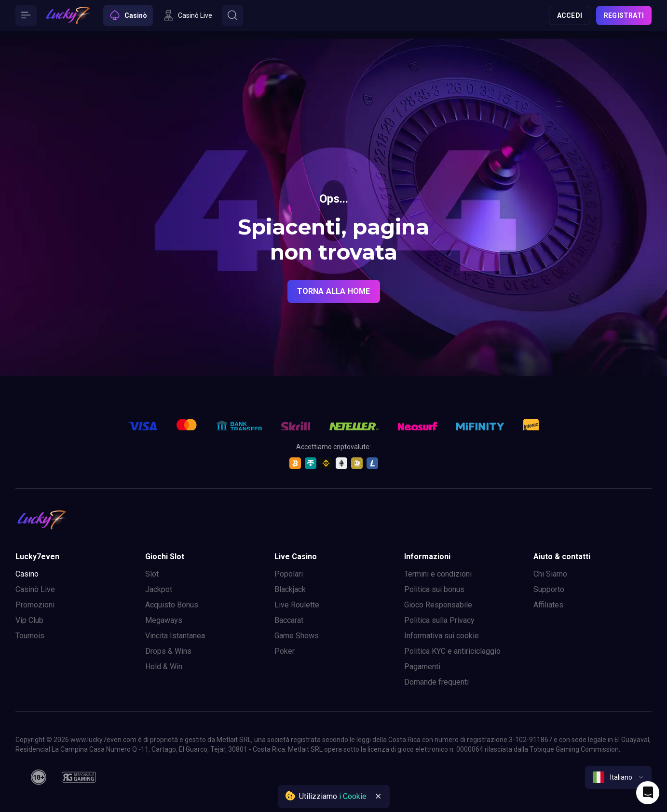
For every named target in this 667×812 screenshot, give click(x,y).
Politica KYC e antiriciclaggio (452, 651)
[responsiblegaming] (79, 777)
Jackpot (159, 589)
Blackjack (290, 589)
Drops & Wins (168, 651)
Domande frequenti (436, 682)
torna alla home (334, 291)
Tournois (30, 636)
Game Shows (297, 636)
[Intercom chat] (648, 793)
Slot (152, 574)
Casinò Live (35, 589)
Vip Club (29, 620)
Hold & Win (164, 667)
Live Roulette (297, 605)
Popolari (289, 574)
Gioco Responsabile (438, 605)
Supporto (549, 589)
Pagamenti (422, 667)
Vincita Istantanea (175, 636)
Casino (27, 574)
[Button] (26, 15)
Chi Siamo (550, 574)
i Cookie (353, 796)
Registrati (624, 15)
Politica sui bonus (434, 589)
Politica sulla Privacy (439, 620)
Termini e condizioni (438, 574)
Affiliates (548, 605)
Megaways (164, 620)
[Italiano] (618, 777)
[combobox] (618, 777)
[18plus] (39, 777)
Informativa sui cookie (442, 636)
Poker (285, 651)
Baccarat (289, 620)
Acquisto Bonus (172, 605)
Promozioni (35, 605)
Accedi (570, 15)
